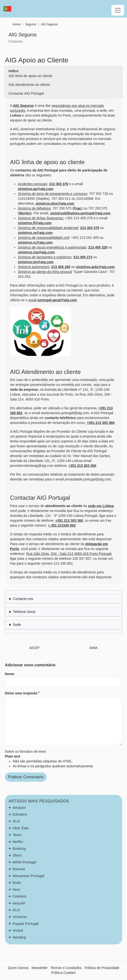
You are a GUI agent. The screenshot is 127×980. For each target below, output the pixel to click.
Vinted (18, 930)
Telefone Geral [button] (24, 612)
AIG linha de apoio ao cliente (30, 76)
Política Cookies (63, 973)
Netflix (18, 842)
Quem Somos (18, 968)
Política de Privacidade (102, 968)
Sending (19, 937)
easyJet (19, 903)
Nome (10, 674)
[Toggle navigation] (118, 10)
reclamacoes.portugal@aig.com (65, 413)
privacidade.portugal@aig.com (88, 479)
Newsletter (40, 968)
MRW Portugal (25, 862)
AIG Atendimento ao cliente (29, 85)
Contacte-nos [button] (23, 599)
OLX (16, 910)
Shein (17, 855)
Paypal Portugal (26, 924)
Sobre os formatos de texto (25, 751)
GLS (16, 821)
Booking (19, 849)
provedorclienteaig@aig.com (32, 466)
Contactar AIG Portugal (26, 93)
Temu (17, 835)
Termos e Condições (66, 968)
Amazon (19, 808)
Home (17, 24)
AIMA (94, 648)
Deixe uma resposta (21, 693)
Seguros (31, 24)
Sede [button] (17, 625)
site (44, 290)
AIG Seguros (49, 24)
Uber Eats (21, 828)
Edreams (20, 814)
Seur (17, 890)
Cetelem (20, 896)
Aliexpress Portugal (29, 876)
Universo (20, 917)
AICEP (34, 648)
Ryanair (19, 869)
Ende (17, 883)
